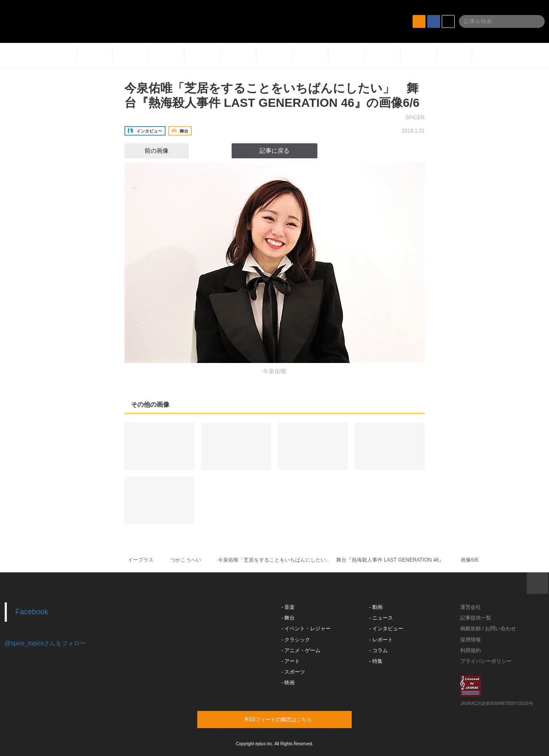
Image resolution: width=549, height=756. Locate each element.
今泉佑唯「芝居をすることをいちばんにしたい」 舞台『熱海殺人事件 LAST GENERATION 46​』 (331, 560)
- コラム (379, 650)
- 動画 (376, 607)
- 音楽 (288, 607)
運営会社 (471, 607)
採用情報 (471, 640)
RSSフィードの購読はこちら (291, 719)
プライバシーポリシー (486, 661)
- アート (291, 661)
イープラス (141, 560)
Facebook (32, 612)
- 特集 (376, 661)
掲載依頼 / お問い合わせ (488, 629)
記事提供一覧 (476, 618)
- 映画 (288, 683)
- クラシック (296, 640)
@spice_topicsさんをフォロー (45, 643)
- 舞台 (288, 618)
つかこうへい (186, 560)
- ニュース (381, 618)
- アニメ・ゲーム (301, 650)
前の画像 (149, 151)
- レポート (381, 640)
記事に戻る (274, 151)
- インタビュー (386, 629)
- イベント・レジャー (306, 629)
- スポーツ (293, 672)
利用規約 (471, 650)
